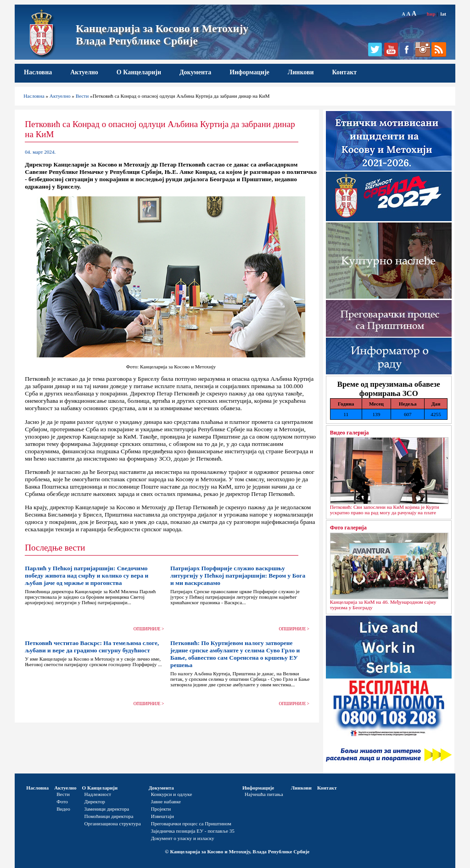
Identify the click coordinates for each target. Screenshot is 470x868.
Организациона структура (113, 823)
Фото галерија (348, 528)
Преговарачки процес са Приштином (191, 823)
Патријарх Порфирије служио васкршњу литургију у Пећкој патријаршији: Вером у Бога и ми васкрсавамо (238, 576)
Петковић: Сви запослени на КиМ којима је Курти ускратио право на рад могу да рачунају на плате (385, 510)
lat (443, 14)
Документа (195, 72)
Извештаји (162, 816)
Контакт (345, 72)
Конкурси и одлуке (172, 794)
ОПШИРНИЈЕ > (149, 629)
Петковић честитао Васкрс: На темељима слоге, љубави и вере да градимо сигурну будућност (92, 647)
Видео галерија (350, 433)
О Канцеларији (139, 72)
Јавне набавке (166, 801)
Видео (63, 809)
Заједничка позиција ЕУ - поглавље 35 (193, 831)
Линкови (301, 72)
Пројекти (161, 809)
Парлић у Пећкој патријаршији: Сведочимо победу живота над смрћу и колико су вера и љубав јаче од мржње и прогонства (87, 576)
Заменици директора (107, 809)
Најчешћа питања (264, 794)
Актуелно (84, 72)
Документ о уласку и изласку (183, 838)
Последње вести (55, 548)
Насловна (38, 72)
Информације (249, 72)
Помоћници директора (109, 816)
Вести (82, 96)
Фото (62, 801)
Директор (95, 801)
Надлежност (98, 794)
